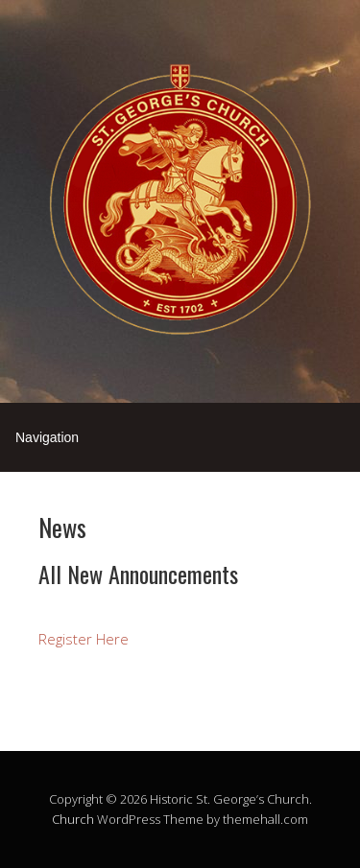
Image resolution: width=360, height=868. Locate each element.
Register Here (84, 639)
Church (73, 819)
